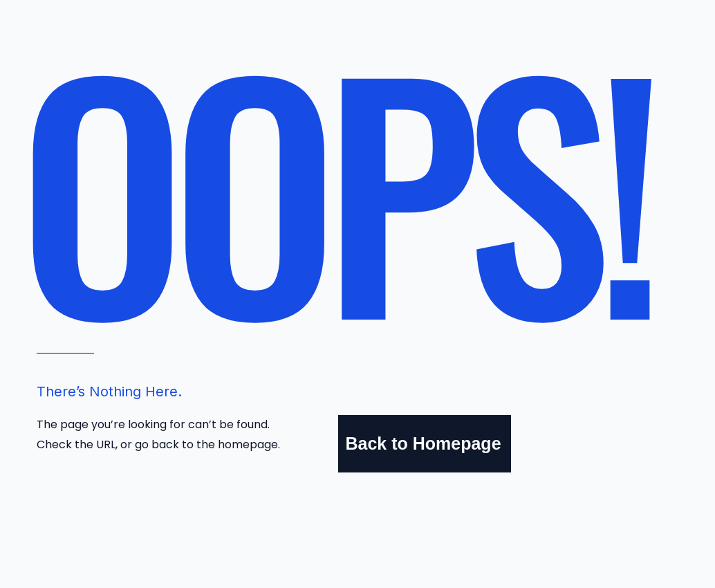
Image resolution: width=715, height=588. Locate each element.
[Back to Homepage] (425, 444)
